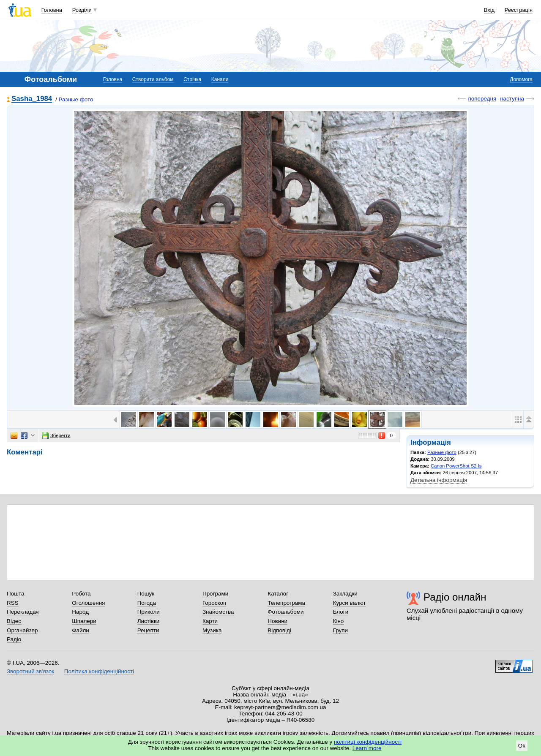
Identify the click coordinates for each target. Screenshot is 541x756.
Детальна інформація (439, 480)
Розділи (82, 10)
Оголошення (88, 603)
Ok (522, 746)
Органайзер (22, 630)
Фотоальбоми (286, 612)
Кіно (339, 621)
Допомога (521, 79)
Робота (81, 594)
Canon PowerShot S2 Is (456, 466)
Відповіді (279, 630)
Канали (220, 79)
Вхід (489, 10)
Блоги (341, 612)
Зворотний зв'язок (30, 671)
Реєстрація (519, 10)
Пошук (146, 594)
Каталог (278, 594)
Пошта (15, 594)
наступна (512, 99)
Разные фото (76, 99)
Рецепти (148, 630)
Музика (212, 630)
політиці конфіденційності (368, 742)
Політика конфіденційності (99, 671)
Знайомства (218, 612)
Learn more (367, 748)
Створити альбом (153, 79)
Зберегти (56, 435)
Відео (14, 621)
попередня (482, 99)
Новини (277, 621)
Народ (80, 612)
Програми (215, 594)
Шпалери (84, 621)
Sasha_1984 (32, 99)
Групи (340, 630)
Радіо (14, 639)
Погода (147, 603)
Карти (210, 621)
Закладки (345, 594)
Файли (81, 630)
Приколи (149, 612)
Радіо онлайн (455, 597)
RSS (13, 603)
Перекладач (23, 612)
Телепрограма (286, 603)
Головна (52, 10)
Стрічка (192, 79)
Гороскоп (214, 603)
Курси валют (350, 603)
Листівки (149, 621)
